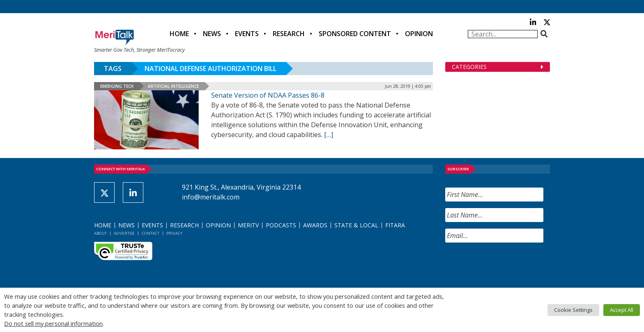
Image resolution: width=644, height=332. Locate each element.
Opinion (419, 34)
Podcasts (281, 225)
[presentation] (508, 265)
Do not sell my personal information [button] (53, 323)
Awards (315, 225)
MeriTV (248, 225)
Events (247, 34)
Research (289, 34)
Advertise (124, 233)
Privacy (174, 233)
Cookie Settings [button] (573, 310)
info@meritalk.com (211, 197)
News (212, 34)
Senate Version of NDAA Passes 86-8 (268, 95)
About (100, 233)
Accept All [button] (622, 310)
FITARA (395, 225)
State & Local (356, 225)
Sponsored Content (355, 34)
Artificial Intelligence (173, 86)
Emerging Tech (117, 86)
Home (179, 34)
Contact (151, 233)
